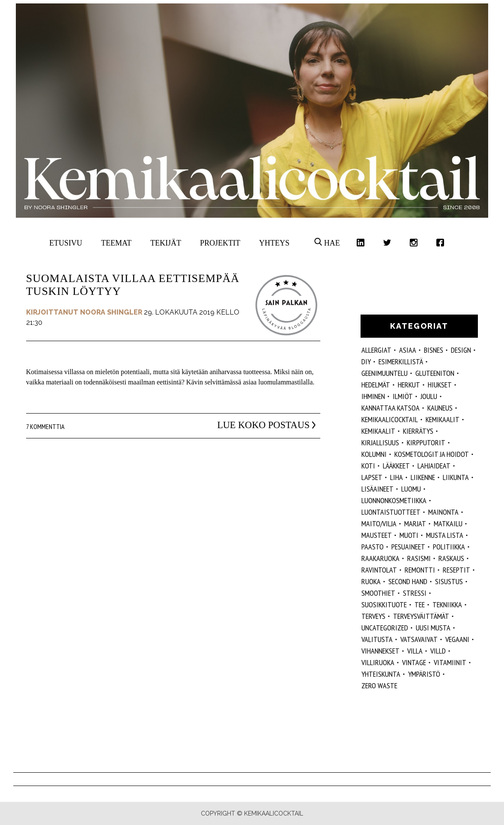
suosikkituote (384, 604)
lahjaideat (434, 466)
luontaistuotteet (391, 512)
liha (397, 477)
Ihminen (373, 396)
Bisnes (434, 350)
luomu (411, 489)
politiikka (449, 547)
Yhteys (274, 243)
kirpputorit (426, 442)
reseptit (456, 570)
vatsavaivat (419, 639)
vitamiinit (450, 662)
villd (438, 651)
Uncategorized (385, 628)
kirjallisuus (380, 442)
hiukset (440, 385)
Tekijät (166, 243)
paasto (373, 547)
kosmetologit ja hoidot (432, 454)
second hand (408, 581)
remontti (420, 570)
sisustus (449, 581)
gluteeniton (435, 373)
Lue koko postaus (256, 425)
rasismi (419, 558)
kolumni (374, 454)
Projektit (220, 243)
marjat (415, 523)
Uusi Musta (433, 628)
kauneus (440, 408)
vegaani (457, 639)
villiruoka (378, 662)
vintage (414, 662)
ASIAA (408, 350)
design (461, 350)
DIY (366, 361)
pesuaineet (408, 547)
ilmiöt (403, 396)
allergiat (376, 350)
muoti (409, 535)
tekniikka (447, 604)
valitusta (377, 639)
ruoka (371, 581)
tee (420, 604)
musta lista (445, 535)
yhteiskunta (381, 674)
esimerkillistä (401, 361)
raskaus (451, 558)
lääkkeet (396, 466)
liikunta (456, 477)
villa (415, 651)
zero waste (379, 685)
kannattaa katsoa (391, 408)
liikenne (423, 477)
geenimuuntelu (385, 373)
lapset (372, 477)
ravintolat (379, 570)
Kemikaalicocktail (390, 419)
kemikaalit (378, 431)
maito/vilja (379, 523)
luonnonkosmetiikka (394, 500)
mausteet (377, 535)
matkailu (448, 523)
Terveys (373, 616)
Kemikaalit (443, 419)
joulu (429, 396)
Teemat (116, 243)
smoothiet (378, 593)
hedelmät (376, 385)
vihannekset (380, 651)
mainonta (443, 512)
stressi (415, 593)
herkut (409, 385)
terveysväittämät (421, 616)
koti (368, 466)
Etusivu (66, 243)
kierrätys (418, 431)
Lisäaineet (377, 489)
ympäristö (424, 674)
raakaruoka (380, 558)
